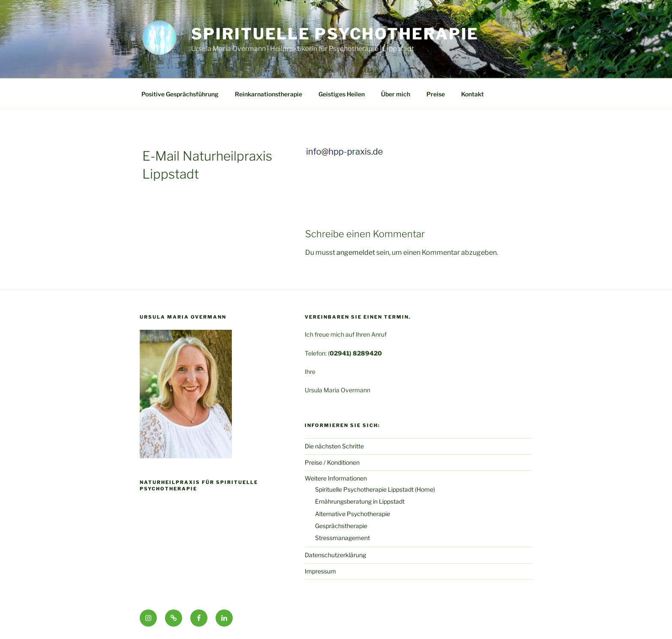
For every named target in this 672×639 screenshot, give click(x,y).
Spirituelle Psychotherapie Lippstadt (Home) (375, 489)
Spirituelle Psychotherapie (335, 34)
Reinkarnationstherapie (268, 94)
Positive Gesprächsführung (180, 94)
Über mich (396, 94)
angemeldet (356, 252)
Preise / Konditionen (332, 462)
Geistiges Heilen (342, 94)
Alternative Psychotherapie (352, 514)
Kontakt (472, 94)
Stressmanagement (342, 538)
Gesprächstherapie (341, 526)
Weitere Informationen (336, 478)
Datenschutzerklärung (335, 555)
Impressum (320, 571)
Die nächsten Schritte (334, 446)
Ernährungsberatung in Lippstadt (360, 501)
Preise (436, 94)
